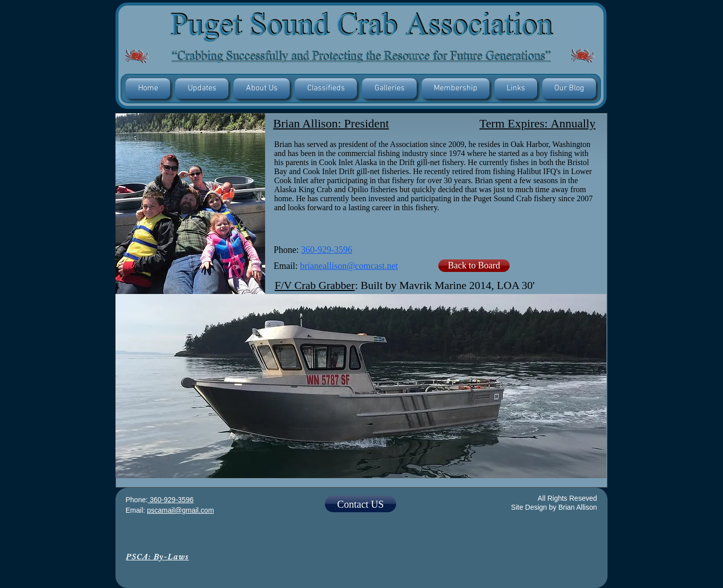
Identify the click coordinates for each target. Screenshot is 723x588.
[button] (202, 89)
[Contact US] (360, 504)
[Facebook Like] (361, 547)
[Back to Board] (474, 266)
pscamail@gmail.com (180, 510)
